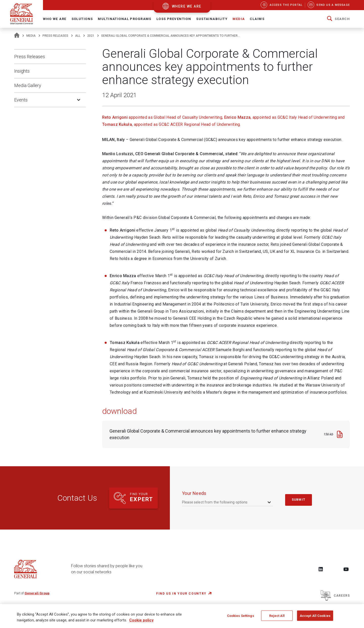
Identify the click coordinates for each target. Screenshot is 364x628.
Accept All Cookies (315, 618)
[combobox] (227, 502)
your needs (194, 493)
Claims (257, 19)
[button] (338, 19)
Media (31, 36)
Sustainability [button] (212, 19)
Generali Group (37, 593)
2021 (91, 36)
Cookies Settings (241, 618)
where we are (187, 6)
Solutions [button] (82, 19)
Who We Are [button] (55, 19)
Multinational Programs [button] (124, 19)
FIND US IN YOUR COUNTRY (181, 594)
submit (299, 500)
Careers (335, 596)
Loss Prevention (174, 19)
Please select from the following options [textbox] (215, 502)
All (78, 36)
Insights (22, 71)
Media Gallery (28, 85)
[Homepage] (17, 36)
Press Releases (55, 36)
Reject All (277, 618)
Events (21, 100)
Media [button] (239, 19)
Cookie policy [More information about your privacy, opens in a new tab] (141, 622)
